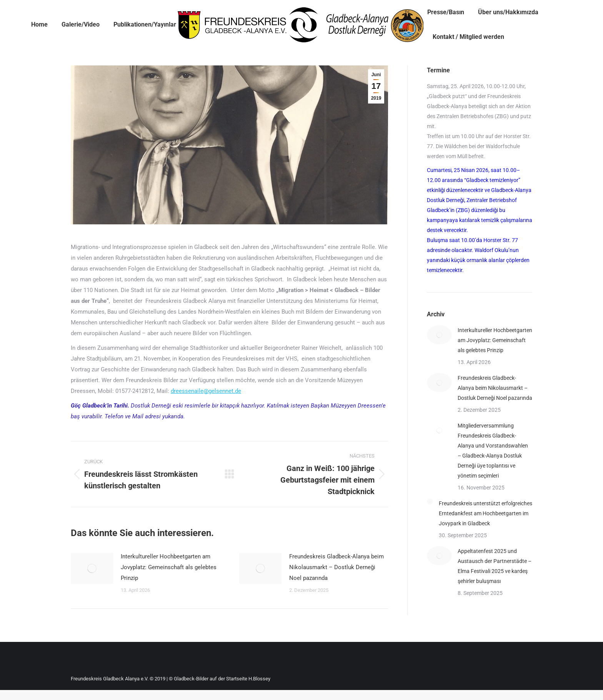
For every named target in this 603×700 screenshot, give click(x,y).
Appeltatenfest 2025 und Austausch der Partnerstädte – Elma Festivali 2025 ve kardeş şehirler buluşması (495, 566)
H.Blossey (259, 679)
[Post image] (92, 568)
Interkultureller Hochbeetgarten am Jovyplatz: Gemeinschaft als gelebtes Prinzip (169, 567)
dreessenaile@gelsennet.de (206, 391)
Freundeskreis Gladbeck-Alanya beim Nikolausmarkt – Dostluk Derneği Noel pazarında (336, 567)
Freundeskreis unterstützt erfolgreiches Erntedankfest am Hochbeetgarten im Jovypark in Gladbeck (486, 513)
